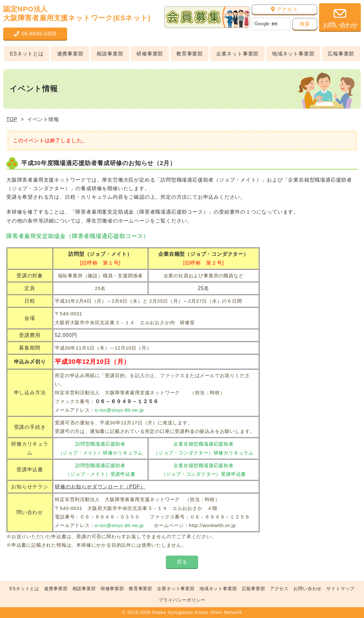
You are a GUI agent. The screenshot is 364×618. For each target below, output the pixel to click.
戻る (182, 562)
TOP (12, 119)
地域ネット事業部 (293, 54)
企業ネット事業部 (237, 54)
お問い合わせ (308, 589)
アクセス (284, 9)
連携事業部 (70, 54)
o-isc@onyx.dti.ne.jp (119, 410)
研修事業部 (150, 54)
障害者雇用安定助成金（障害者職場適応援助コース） (78, 236)
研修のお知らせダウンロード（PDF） (100, 487)
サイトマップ (340, 589)
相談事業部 (110, 54)
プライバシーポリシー (182, 600)
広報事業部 (341, 54)
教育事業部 (190, 54)
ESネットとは (27, 54)
